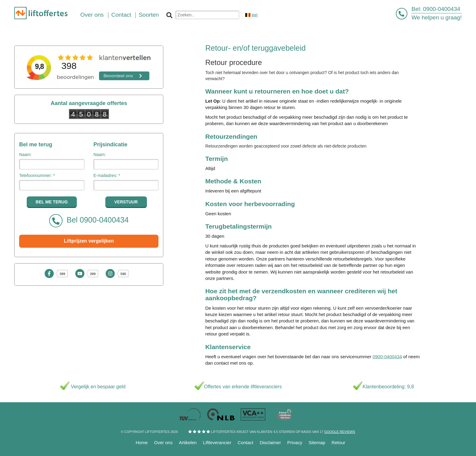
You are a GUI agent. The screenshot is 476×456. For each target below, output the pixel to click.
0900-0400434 (442, 9)
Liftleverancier (217, 442)
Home (142, 442)
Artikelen (188, 442)
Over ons (163, 442)
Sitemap (317, 442)
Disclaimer (270, 442)
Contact (246, 442)
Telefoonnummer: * (37, 175)
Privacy (295, 442)
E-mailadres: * (107, 175)
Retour (338, 442)
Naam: (25, 155)
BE (252, 15)
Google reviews (340, 432)
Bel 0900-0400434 (89, 221)
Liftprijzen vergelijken (89, 241)
